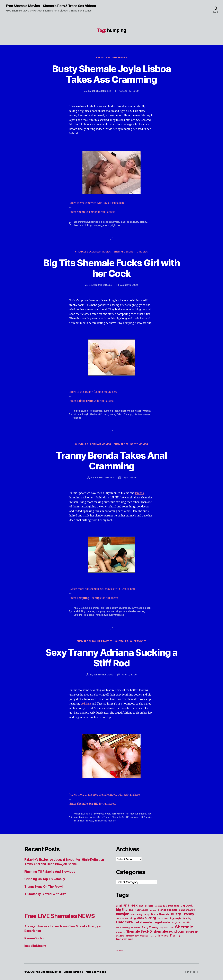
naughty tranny (143, 411)
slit (75, 414)
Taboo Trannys (124, 414)
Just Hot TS (119, 951)
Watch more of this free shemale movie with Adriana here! (105, 795)
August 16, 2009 (129, 285)
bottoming (116, 608)
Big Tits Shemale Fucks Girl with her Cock (111, 268)
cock (108, 814)
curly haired (138, 608)
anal (119, 906)
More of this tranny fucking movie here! (94, 392)
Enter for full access (92, 212)
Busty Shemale (160, 914)
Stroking (78, 615)
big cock (187, 906)
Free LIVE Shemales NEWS (60, 916)
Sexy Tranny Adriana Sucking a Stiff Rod (112, 658)
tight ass (163, 936)
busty (147, 915)
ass (86, 814)
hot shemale (143, 922)
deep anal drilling (83, 225)
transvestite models (105, 821)
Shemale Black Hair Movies (93, 252)
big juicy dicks (96, 814)
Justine (110, 611)
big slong (78, 411)
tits (135, 414)
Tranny (175, 935)
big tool (105, 608)
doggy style (175, 918)
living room (121, 611)
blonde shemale (168, 910)
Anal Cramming (82, 608)
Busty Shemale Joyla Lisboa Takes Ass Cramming (111, 74)
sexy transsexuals (167, 928)
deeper (91, 611)
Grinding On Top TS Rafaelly (45, 879)
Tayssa (90, 821)
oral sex (136, 927)
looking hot (120, 411)
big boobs (174, 906)
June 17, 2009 (129, 675)
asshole (149, 906)
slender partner (136, 611)
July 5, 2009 (129, 477)
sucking (153, 936)
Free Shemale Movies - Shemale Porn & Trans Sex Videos (51, 6)
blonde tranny (187, 910)
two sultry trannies (114, 615)
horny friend (118, 814)
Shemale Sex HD (121, 817)
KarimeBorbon (35, 938)
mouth (107, 225)
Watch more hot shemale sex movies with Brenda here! (103, 589)
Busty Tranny (140, 222)
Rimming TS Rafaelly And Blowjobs (50, 872)
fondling (187, 918)
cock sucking (147, 918)
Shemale (184, 927)
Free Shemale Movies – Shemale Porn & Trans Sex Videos (70, 972)
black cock (126, 222)
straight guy (132, 936)
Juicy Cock (176, 923)
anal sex (130, 905)
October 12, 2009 (129, 91)
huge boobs (162, 922)
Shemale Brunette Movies (131, 252)
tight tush (116, 225)
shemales (120, 932)
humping (97, 225)
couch (160, 919)
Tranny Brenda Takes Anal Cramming (111, 461)
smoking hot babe (87, 414)
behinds (93, 222)
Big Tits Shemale (93, 411)
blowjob (123, 914)
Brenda (139, 493)
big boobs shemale (109, 222)
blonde (153, 910)
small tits (120, 936)
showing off (137, 817)
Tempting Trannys (93, 615)
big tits (122, 910)
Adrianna (78, 814)
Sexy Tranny (104, 817)
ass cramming (81, 222)
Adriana (86, 704)
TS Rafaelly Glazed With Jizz (45, 894)
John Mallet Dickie (101, 91)
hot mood (131, 814)
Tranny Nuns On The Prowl (44, 887)
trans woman (124, 939)
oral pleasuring (123, 928)
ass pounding (161, 906)
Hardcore (124, 922)
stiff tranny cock (107, 414)
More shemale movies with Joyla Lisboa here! (97, 203)
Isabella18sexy (35, 946)
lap (149, 814)
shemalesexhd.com (169, 931)
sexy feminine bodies (85, 817)
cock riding (129, 918)
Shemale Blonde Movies (111, 58)
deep (166, 919)
